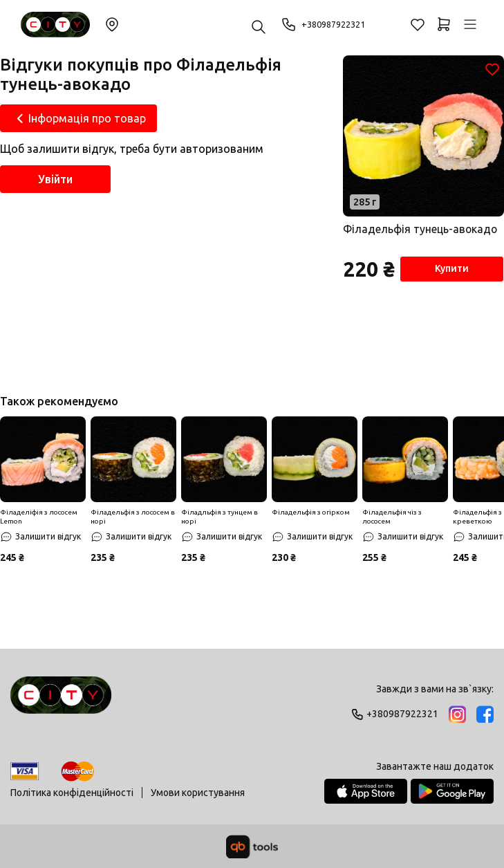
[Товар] (423, 137)
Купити (449, 271)
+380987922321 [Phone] (327, 24)
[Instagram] (457, 714)
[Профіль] (470, 24)
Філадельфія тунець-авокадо (420, 230)
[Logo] (61, 701)
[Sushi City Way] (55, 25)
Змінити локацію (112, 24)
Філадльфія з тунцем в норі (220, 519)
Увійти (55, 179)
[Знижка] (43, 462)
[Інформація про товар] (78, 118)
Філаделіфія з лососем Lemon (39, 519)
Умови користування (198, 793)
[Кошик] (444, 24)
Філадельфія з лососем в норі (133, 519)
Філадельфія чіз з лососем (392, 519)
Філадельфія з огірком (311, 515)
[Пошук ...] (259, 28)
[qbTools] (252, 847)
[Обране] (418, 24)
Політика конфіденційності (72, 793)
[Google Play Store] (452, 791)
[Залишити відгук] (40, 539)
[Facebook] (485, 714)
